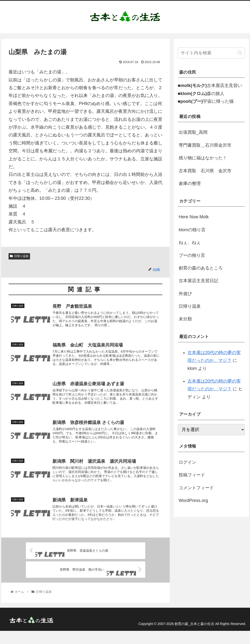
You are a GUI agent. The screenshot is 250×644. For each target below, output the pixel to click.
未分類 (185, 319)
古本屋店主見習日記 (198, 281)
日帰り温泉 (19, 256)
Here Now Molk (194, 217)
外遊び (185, 294)
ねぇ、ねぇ (190, 242)
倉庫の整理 (190, 183)
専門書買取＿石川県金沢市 (205, 145)
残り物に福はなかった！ (203, 158)
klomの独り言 (192, 230)
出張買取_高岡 (193, 132)
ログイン (187, 462)
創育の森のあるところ (201, 268)
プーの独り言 (192, 255)
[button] (240, 53)
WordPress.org (193, 500)
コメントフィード (196, 488)
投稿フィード (192, 475)
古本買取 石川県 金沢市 (205, 171)
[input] (211, 53)
